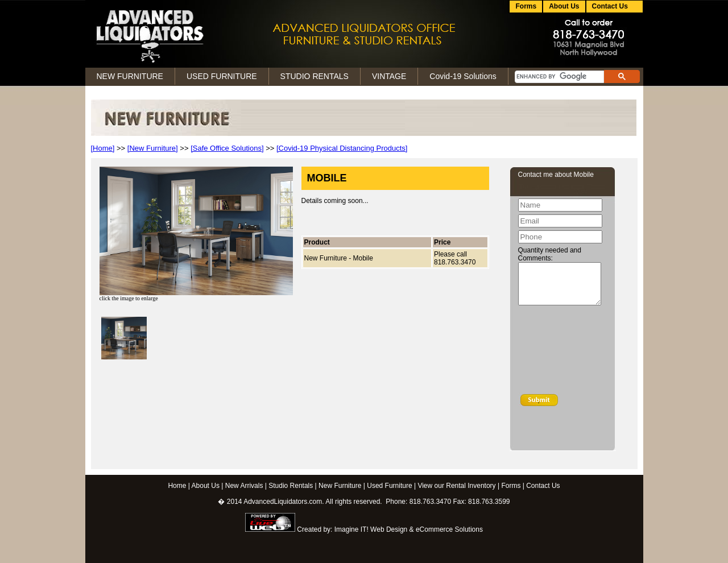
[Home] (103, 148)
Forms (526, 6)
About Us (564, 6)
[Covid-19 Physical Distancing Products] (342, 148)
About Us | (208, 486)
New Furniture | (342, 486)
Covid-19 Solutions (463, 76)
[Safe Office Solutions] (227, 148)
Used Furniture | (391, 486)
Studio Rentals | (293, 486)
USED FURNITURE (222, 76)
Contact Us (543, 486)
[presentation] (565, 352)
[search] (558, 77)
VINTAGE (389, 76)
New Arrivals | (246, 486)
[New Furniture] (153, 148)
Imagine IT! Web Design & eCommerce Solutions (409, 529)
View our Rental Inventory (456, 486)
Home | (179, 486)
